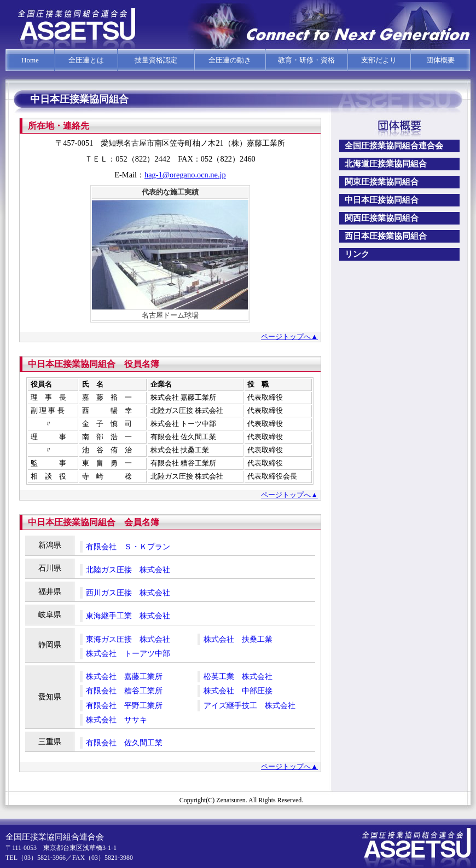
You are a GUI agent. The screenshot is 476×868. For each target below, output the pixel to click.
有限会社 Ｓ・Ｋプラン (128, 547)
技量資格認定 (156, 60)
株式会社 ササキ (117, 720)
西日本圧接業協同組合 (386, 236)
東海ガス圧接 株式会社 (128, 639)
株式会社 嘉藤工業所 (124, 676)
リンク (357, 254)
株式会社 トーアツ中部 (128, 653)
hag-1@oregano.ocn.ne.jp (185, 175)
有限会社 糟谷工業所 (124, 691)
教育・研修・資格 (306, 60)
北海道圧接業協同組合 (386, 164)
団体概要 (440, 60)
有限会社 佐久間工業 (124, 743)
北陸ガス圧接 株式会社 (128, 570)
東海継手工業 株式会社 (128, 616)
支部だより (379, 60)
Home (30, 60)
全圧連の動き (230, 60)
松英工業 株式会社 (238, 676)
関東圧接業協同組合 (382, 182)
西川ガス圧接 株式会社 (128, 593)
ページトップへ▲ (289, 337)
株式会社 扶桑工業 (238, 639)
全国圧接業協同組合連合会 (394, 146)
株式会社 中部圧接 (238, 691)
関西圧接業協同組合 (382, 218)
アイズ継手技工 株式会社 (249, 705)
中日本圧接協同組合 (382, 200)
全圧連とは (86, 60)
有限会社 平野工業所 (124, 705)
